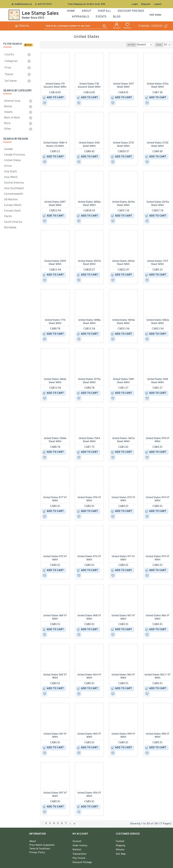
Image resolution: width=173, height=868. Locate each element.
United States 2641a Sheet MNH (123, 204)
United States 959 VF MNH (123, 736)
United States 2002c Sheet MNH (123, 263)
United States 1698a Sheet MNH (89, 322)
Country (9, 55)
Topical (9, 74)
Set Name (11, 81)
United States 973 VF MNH (55, 558)
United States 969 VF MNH (55, 617)
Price (8, 68)
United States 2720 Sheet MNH (158, 145)
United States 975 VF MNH (123, 499)
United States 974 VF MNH (158, 499)
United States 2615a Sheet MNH (158, 204)
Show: (160, 45)
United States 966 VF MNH (158, 617)
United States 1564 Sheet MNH (89, 440)
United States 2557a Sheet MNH (89, 263)
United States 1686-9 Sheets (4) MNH (55, 145)
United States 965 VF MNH (55, 676)
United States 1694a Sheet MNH (123, 322)
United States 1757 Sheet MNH (158, 263)
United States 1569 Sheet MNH (123, 381)
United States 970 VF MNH (158, 558)
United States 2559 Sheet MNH (55, 263)
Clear (29, 45)
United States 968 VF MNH (89, 617)
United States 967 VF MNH (123, 617)
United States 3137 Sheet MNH (123, 86)
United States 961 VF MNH (55, 736)
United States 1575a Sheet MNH (89, 381)
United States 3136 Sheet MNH (89, 145)
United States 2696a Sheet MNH (89, 204)
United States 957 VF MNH (55, 795)
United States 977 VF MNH (55, 499)
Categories (11, 61)
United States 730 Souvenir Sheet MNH (89, 86)
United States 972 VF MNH (89, 558)
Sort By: (129, 45)
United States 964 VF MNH (89, 676)
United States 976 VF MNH (89, 499)
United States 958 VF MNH (158, 736)
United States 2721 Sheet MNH (123, 145)
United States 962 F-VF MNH (158, 676)
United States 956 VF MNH (89, 795)
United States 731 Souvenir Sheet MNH (55, 86)
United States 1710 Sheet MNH (55, 322)
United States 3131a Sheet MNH (158, 86)
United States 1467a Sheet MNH (123, 440)
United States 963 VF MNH (123, 676)
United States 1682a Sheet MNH (158, 322)
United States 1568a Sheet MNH (55, 440)
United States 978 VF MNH (158, 440)
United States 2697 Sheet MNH (55, 204)
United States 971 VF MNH (123, 558)
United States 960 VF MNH (89, 736)
